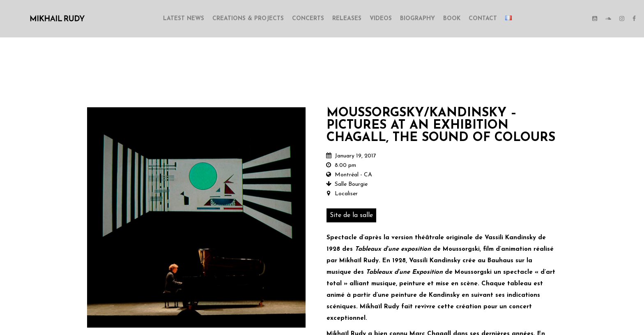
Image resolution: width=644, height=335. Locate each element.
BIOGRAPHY (417, 19)
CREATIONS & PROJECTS (248, 19)
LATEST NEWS (184, 19)
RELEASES (347, 19)
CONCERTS (308, 19)
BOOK (452, 19)
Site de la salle (351, 215)
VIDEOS (381, 19)
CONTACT (483, 19)
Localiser (346, 194)
